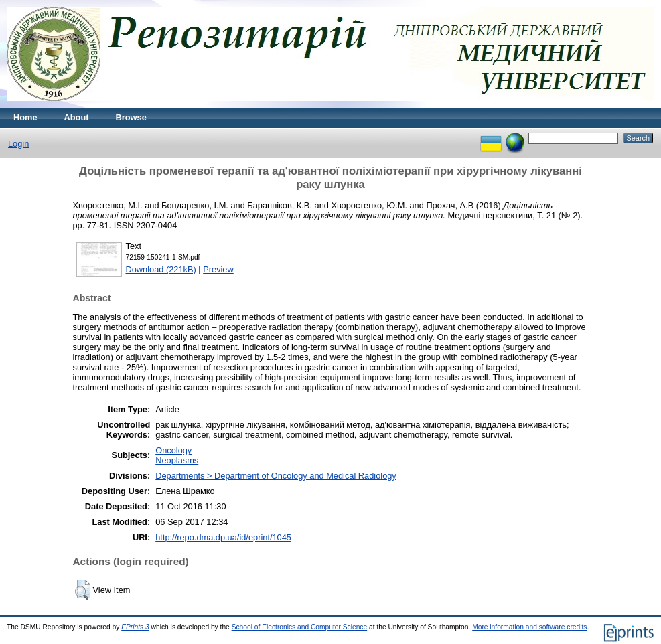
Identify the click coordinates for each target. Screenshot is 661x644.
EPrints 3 (135, 627)
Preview (218, 269)
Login (18, 144)
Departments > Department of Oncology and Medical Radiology (276, 476)
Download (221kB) (161, 269)
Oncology (173, 450)
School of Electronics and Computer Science (300, 627)
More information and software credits (529, 627)
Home (25, 117)
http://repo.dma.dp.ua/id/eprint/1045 (223, 537)
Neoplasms (177, 460)
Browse (131, 117)
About (77, 117)
